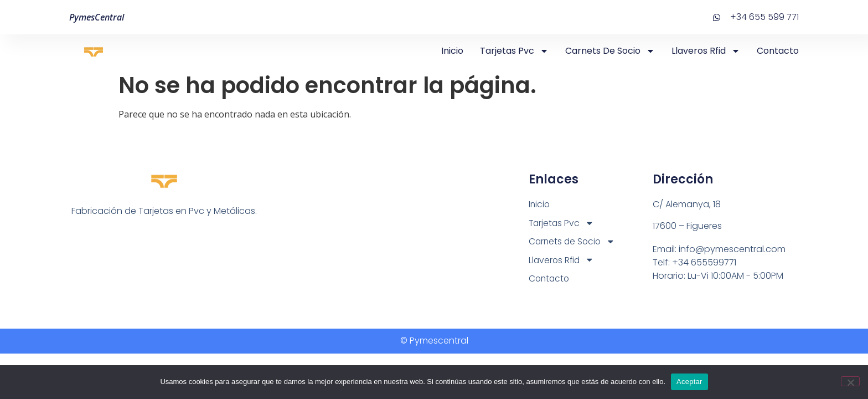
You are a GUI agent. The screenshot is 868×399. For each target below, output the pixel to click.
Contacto (778, 51)
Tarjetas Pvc (514, 51)
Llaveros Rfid (706, 51)
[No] (850, 381)
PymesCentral (97, 17)
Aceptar (689, 382)
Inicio (452, 51)
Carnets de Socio (610, 51)
